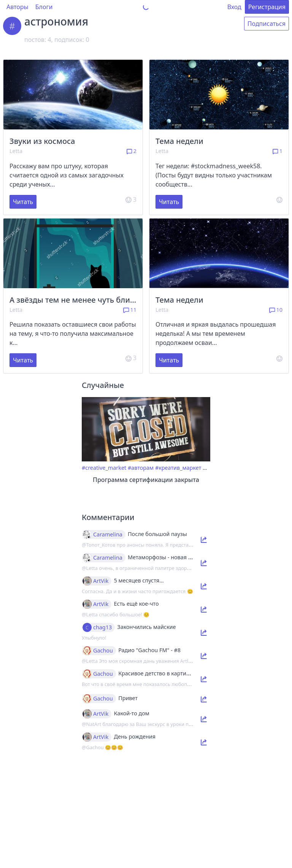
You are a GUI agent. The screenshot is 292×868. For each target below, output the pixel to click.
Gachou (103, 651)
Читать (23, 202)
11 (130, 310)
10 (276, 310)
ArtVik (101, 581)
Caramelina (108, 535)
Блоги (44, 7)
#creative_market (104, 468)
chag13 (102, 627)
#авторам (141, 468)
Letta (16, 151)
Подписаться (267, 24)
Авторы (17, 7)
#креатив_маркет (178, 468)
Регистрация (267, 7)
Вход (234, 7)
